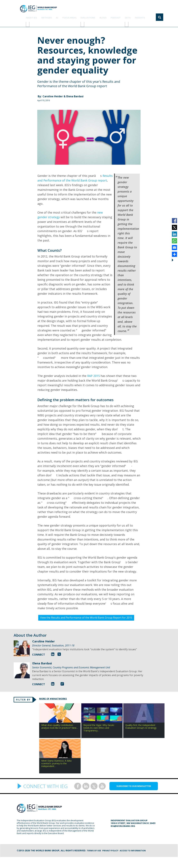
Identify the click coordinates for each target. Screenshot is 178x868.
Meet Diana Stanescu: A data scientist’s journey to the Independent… (36, 773)
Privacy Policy (113, 862)
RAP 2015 (94, 372)
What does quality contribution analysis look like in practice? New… (36, 731)
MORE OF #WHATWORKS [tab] (59, 695)
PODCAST (120, 16)
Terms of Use (95, 862)
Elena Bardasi (75, 92)
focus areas (78, 16)
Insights (141, 16)
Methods (58, 16)
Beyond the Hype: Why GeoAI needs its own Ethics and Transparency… (87, 731)
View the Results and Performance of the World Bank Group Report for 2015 (86, 613)
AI (67, 16)
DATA (130, 16)
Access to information (138, 862)
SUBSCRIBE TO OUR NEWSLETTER (134, 797)
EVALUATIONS (95, 16)
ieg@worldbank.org (123, 837)
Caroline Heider (53, 92)
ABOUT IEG (44, 16)
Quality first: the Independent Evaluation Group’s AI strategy (138, 731)
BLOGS (109, 16)
